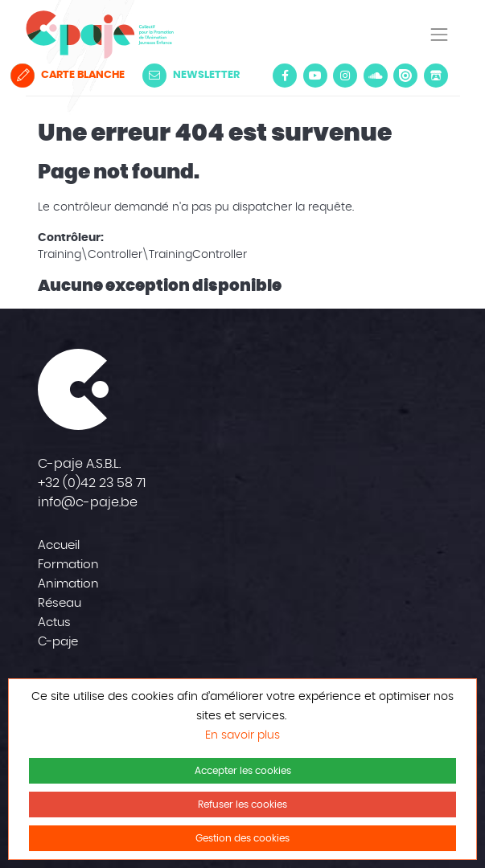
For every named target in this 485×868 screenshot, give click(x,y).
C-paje (58, 642)
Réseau (60, 603)
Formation (68, 565)
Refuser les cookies (242, 805)
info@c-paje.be (88, 502)
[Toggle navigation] (439, 35)
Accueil (59, 545)
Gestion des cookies (242, 838)
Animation (68, 584)
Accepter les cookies (243, 771)
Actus (54, 622)
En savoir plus (242, 735)
